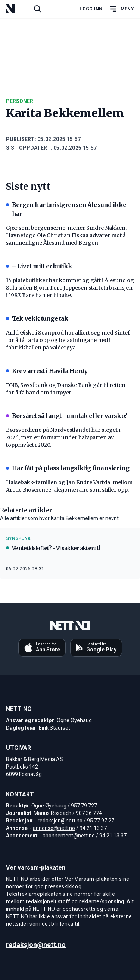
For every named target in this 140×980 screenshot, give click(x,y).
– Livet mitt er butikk (39, 266)
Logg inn (91, 9)
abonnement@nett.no (69, 836)
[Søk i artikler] (38, 9)
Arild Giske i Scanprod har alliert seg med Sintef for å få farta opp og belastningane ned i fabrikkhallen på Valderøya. (68, 340)
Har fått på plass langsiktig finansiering (68, 468)
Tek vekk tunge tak (37, 318)
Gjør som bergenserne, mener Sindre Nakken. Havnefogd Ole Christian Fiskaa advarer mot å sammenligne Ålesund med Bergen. (66, 235)
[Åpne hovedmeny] (121, 9)
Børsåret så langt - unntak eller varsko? (66, 416)
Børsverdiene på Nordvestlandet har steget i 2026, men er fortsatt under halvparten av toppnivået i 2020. (63, 437)
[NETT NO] (17, 9)
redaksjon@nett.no (60, 821)
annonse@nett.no (54, 828)
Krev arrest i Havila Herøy (47, 371)
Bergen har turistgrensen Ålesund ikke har (66, 209)
